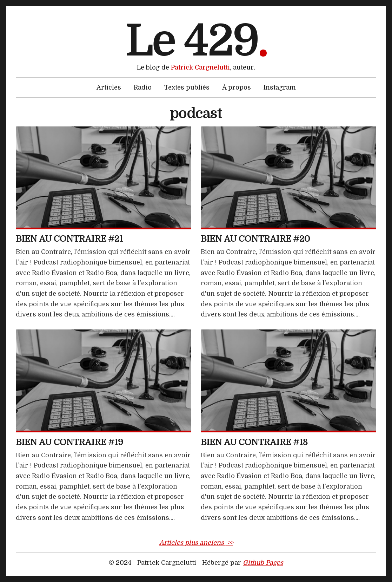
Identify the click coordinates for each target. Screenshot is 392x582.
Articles (109, 87)
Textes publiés (187, 87)
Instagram (280, 87)
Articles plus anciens (196, 543)
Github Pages (263, 563)
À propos (237, 87)
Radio (143, 87)
